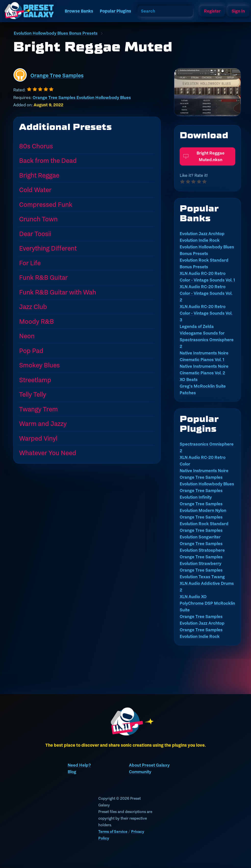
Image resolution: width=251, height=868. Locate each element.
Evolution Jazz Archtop (202, 234)
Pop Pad (31, 351)
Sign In (238, 11)
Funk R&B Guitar (43, 277)
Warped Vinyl (38, 438)
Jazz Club (33, 307)
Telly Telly (33, 394)
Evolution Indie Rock (200, 240)
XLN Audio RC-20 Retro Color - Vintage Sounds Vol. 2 (206, 293)
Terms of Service (113, 832)
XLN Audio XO (193, 597)
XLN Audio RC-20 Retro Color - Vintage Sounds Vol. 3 (206, 313)
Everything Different (48, 248)
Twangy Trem (38, 409)
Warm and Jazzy (43, 424)
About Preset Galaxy (149, 765)
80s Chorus (36, 146)
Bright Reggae (39, 175)
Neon (27, 336)
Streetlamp (35, 380)
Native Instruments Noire (204, 471)
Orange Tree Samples (57, 76)
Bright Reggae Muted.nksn (204, 152)
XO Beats (189, 379)
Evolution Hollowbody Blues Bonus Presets (56, 33)
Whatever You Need (48, 453)
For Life (30, 263)
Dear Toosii (35, 234)
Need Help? (79, 765)
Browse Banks (79, 11)
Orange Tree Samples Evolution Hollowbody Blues (82, 98)
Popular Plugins (115, 11)
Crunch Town (38, 219)
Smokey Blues (39, 365)
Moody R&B (37, 321)
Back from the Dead (48, 161)
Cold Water (35, 190)
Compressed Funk (46, 204)
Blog (72, 772)
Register (212, 11)
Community (140, 772)
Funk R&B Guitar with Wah (58, 292)
